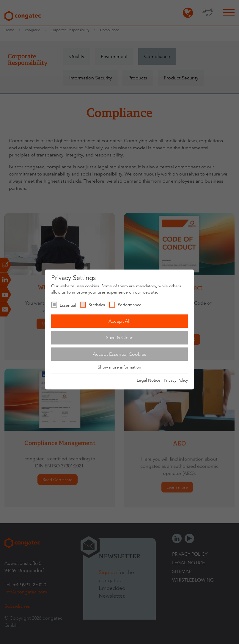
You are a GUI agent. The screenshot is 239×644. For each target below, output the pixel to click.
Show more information (119, 367)
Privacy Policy (176, 380)
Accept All (119, 321)
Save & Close (120, 337)
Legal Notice (149, 380)
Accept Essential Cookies (119, 354)
